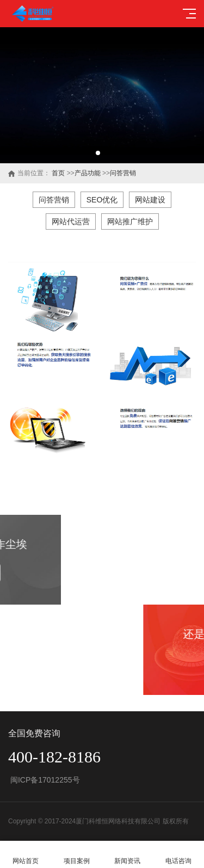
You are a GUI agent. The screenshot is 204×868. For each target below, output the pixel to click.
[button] (98, 153)
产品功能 (88, 173)
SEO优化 (102, 200)
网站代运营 (71, 221)
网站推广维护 (130, 221)
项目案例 (77, 855)
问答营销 (123, 173)
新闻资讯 (128, 855)
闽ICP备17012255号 (44, 780)
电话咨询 (178, 855)
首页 (58, 173)
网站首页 (26, 855)
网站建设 (150, 200)
